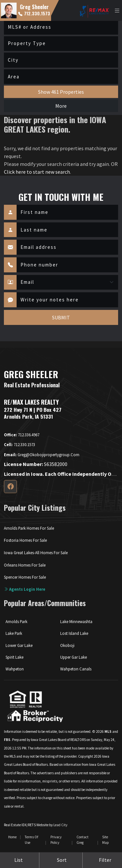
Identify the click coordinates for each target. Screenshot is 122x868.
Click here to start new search (37, 172)
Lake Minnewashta (76, 621)
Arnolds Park (16, 621)
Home (12, 837)
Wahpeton (15, 669)
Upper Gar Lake (74, 657)
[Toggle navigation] (117, 11)
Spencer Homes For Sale (25, 577)
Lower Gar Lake (19, 645)
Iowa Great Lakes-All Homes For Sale (36, 553)
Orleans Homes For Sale (25, 565)
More (61, 106)
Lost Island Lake (74, 633)
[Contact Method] (67, 282)
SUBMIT (61, 317)
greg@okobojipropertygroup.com (42, 455)
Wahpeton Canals (76, 669)
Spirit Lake (14, 657)
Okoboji (67, 645)
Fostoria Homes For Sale (25, 540)
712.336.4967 (22, 435)
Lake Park (14, 633)
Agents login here (25, 589)
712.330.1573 (34, 13)
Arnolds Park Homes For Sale (29, 528)
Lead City (60, 825)
